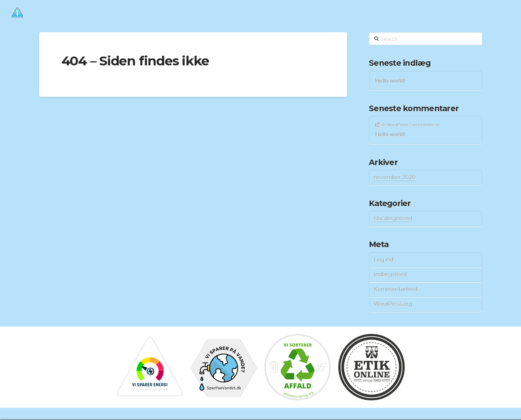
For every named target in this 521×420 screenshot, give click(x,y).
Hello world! (390, 81)
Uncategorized (393, 218)
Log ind (383, 260)
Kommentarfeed (395, 289)
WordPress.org (393, 304)
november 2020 (395, 177)
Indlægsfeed (390, 274)
